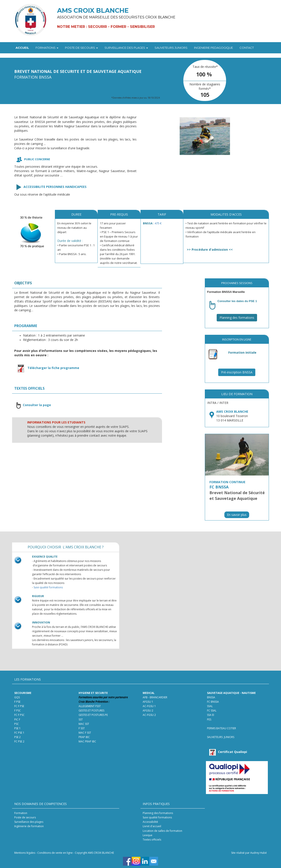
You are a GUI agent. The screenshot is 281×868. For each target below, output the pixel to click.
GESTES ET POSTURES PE (93, 715)
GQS (17, 697)
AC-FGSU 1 (149, 706)
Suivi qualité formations (48, 587)
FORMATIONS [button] (47, 48)
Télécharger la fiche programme (53, 368)
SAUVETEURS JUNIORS (171, 48)
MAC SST (84, 724)
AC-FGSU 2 (149, 715)
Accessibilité (150, 822)
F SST (82, 728)
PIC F (17, 719)
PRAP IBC (84, 737)
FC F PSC (19, 715)
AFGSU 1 (148, 702)
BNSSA (211, 697)
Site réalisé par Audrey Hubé (249, 853)
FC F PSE (20, 706)
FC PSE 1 (19, 733)
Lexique (148, 835)
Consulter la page (37, 405)
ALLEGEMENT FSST (90, 706)
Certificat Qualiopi (232, 752)
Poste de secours (25, 817)
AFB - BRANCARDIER (155, 697)
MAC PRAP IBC (87, 741)
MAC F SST (85, 733)
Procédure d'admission (210, 249)
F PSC (18, 710)
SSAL (210, 706)
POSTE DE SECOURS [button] (81, 48)
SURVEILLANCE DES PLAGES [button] (126, 48)
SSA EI (211, 715)
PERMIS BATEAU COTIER (222, 728)
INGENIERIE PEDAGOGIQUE (213, 48)
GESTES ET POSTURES (91, 710)
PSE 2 (17, 737)
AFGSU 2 (148, 710)
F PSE (17, 702)
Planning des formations (237, 318)
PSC (17, 724)
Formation (21, 813)
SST (81, 719)
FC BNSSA (213, 702)
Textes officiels (152, 840)
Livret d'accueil (152, 826)
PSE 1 (17, 728)
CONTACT (247, 48)
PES (209, 719)
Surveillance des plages (29, 822)
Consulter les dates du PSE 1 (237, 301)
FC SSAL (212, 710)
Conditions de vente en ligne (55, 853)
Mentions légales (25, 853)
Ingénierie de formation (29, 826)
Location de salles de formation (162, 831)
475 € (158, 223)
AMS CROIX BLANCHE (232, 411)
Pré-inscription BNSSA (237, 372)
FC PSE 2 (19, 741)
